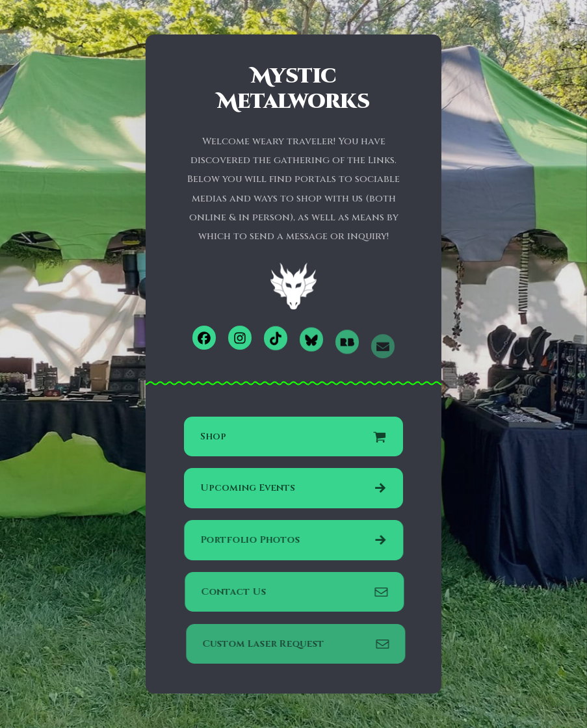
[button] (204, 338)
